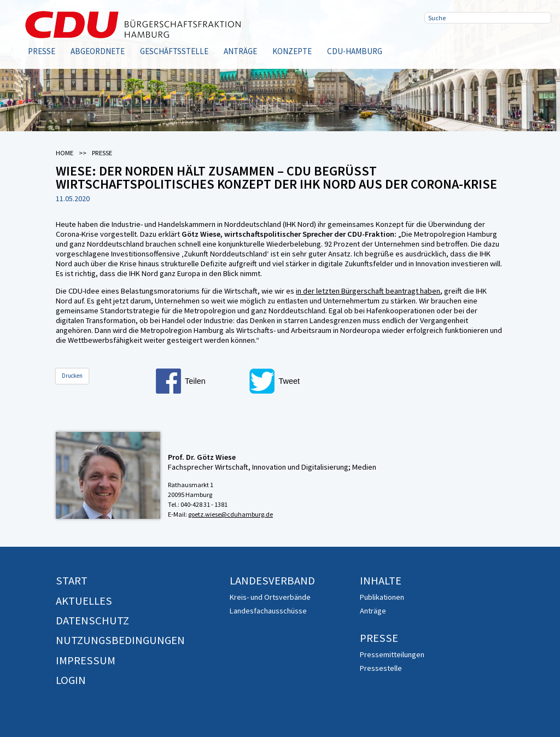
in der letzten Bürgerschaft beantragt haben (368, 291)
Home (65, 153)
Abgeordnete (98, 51)
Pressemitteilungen (392, 654)
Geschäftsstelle (174, 51)
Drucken (72, 376)
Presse (42, 51)
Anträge (240, 51)
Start (72, 581)
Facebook (436, 44)
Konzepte (292, 51)
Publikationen (382, 597)
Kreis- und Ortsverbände (270, 597)
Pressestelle (381, 668)
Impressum (86, 660)
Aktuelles (84, 601)
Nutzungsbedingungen (120, 640)
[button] (200, 381)
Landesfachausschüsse (268, 611)
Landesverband (272, 581)
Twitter (471, 44)
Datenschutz (92, 621)
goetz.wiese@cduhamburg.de (231, 514)
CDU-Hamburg (355, 51)
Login (71, 680)
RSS (506, 44)
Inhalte (381, 581)
